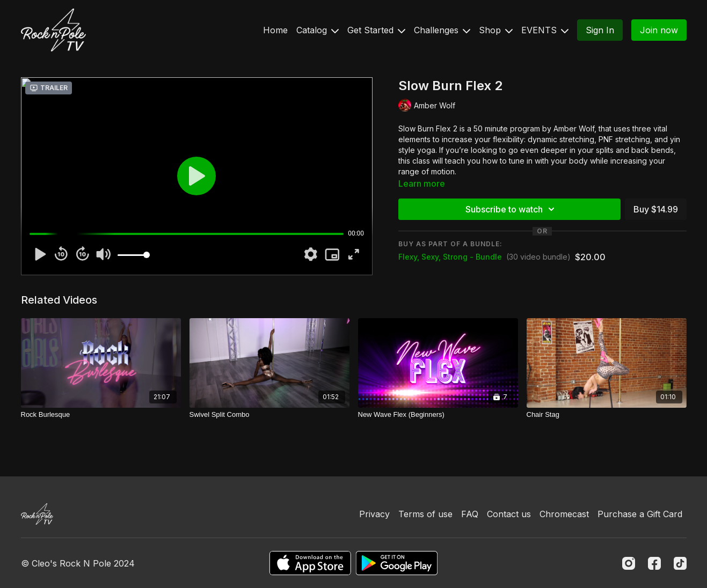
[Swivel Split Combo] (269, 415)
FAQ (470, 514)
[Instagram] (629, 563)
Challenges (442, 30)
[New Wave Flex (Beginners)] (438, 415)
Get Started (376, 30)
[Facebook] (654, 563)
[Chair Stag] (607, 415)
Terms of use (425, 514)
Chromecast (564, 514)
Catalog (318, 30)
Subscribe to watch (512, 209)
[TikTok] (680, 563)
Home (275, 30)
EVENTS (545, 30)
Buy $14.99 (656, 209)
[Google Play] (397, 563)
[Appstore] (310, 563)
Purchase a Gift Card (640, 514)
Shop (496, 30)
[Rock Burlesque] (101, 415)
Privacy (374, 514)
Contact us (509, 514)
